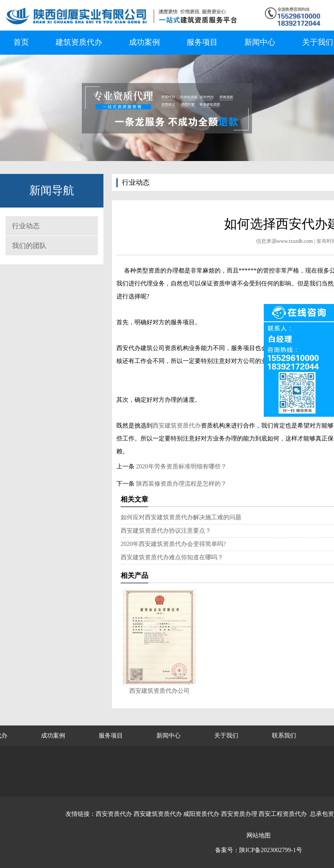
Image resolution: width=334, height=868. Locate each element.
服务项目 (202, 42)
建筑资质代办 (79, 42)
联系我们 (284, 736)
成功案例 (144, 42)
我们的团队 (29, 246)
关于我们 (226, 736)
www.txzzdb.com (295, 241)
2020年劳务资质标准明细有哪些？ (181, 467)
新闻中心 (260, 42)
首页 (21, 42)
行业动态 (26, 226)
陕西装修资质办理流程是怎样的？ (181, 484)
